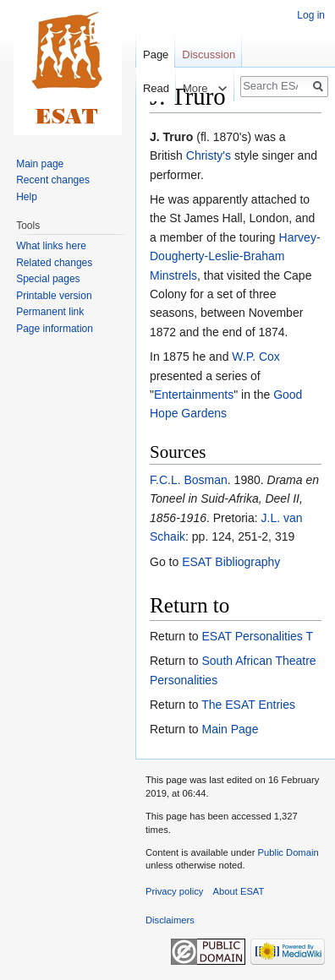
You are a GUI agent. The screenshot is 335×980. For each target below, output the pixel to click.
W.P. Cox (256, 357)
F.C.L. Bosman (189, 480)
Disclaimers (170, 920)
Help (27, 197)
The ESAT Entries (248, 705)
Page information (55, 329)
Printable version (54, 296)
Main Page (230, 729)
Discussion (209, 54)
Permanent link (50, 312)
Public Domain (288, 852)
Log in (311, 15)
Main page (40, 164)
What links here (51, 246)
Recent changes (53, 180)
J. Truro (171, 137)
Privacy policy (174, 891)
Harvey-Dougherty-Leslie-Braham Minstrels (235, 256)
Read (148, 88)
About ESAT (239, 891)
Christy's (209, 155)
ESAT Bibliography (231, 562)
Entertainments (194, 395)
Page (156, 54)
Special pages (48, 279)
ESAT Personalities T (257, 636)
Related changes (54, 263)
